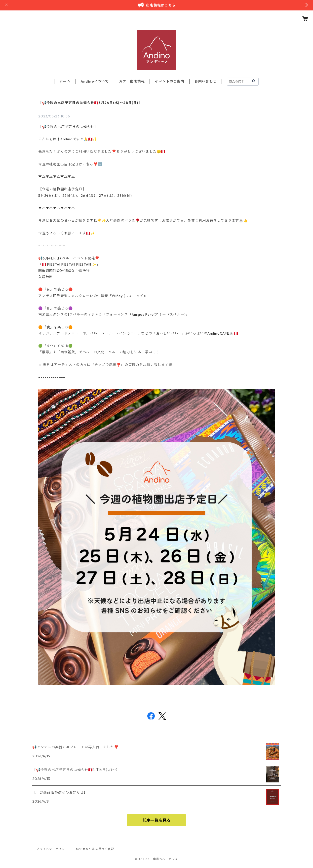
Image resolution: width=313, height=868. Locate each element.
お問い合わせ (206, 81)
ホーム (65, 81)
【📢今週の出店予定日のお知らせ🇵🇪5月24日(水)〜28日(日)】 (90, 103)
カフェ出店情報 (132, 81)
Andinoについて (95, 81)
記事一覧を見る (156, 820)
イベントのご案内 (169, 81)
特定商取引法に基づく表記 (95, 849)
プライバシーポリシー (52, 849)
